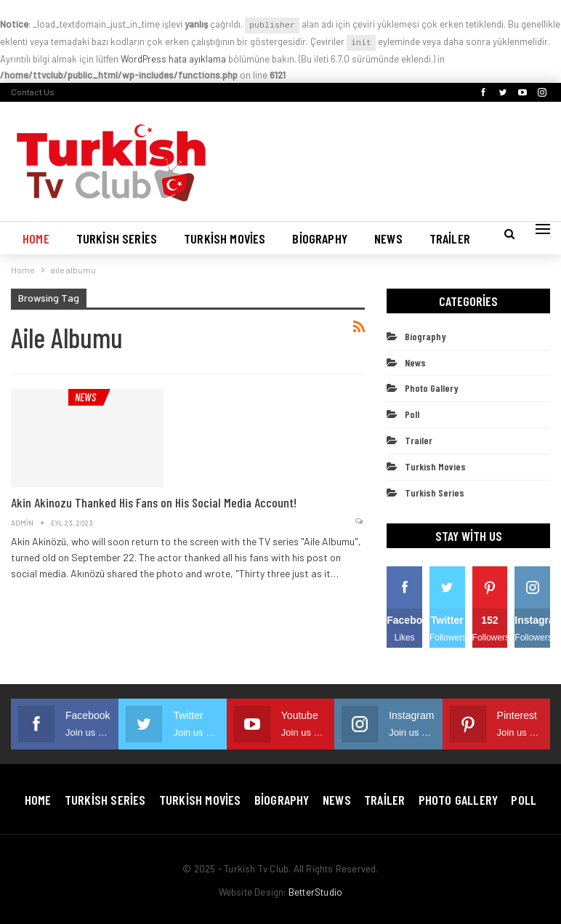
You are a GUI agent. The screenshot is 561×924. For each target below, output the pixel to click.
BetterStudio (315, 892)
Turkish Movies (225, 238)
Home (36, 238)
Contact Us (33, 92)
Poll (412, 414)
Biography (320, 238)
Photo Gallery (432, 388)
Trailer (450, 238)
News (388, 238)
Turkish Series (117, 238)
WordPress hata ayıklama (173, 59)
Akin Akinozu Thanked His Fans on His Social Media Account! (154, 502)
